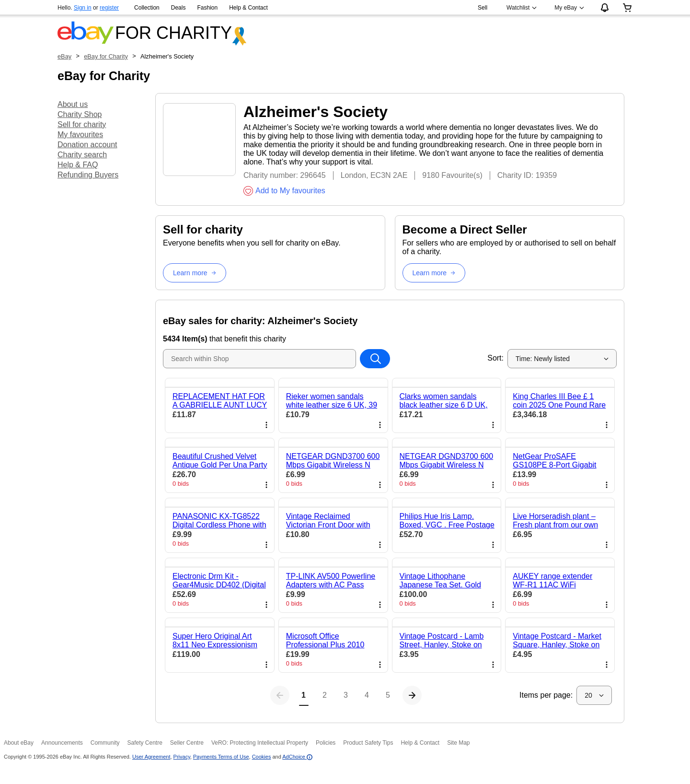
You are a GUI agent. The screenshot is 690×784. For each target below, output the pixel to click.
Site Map (458, 743)
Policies (326, 743)
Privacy (182, 757)
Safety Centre (144, 743)
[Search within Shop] (375, 359)
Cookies (262, 757)
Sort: (495, 358)
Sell (483, 8)
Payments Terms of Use (221, 757)
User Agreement (151, 757)
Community (105, 743)
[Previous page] (238, 695)
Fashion (207, 8)
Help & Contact (248, 8)
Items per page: (546, 695)
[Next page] (454, 695)
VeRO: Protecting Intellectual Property (260, 743)
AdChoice (297, 757)
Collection (147, 8)
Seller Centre (187, 743)
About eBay (19, 743)
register (109, 8)
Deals (178, 8)
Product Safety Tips (368, 743)
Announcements (62, 743)
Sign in (83, 8)
